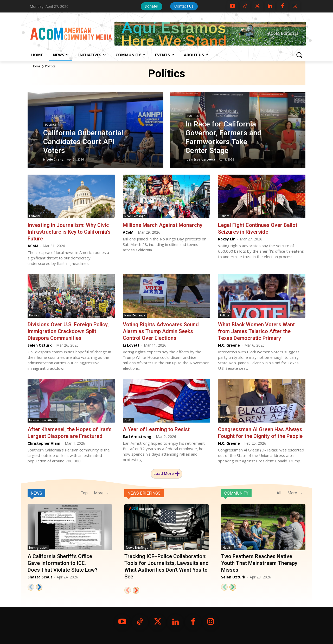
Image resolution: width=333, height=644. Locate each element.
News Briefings (144, 493)
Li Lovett (131, 345)
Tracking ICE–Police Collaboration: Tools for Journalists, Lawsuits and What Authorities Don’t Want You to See (166, 566)
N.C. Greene (229, 345)
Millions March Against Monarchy (163, 225)
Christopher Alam (44, 443)
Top (84, 493)
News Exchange (135, 216)
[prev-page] (31, 587)
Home (36, 66)
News (36, 493)
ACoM (33, 246)
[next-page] (39, 587)
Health (228, 548)
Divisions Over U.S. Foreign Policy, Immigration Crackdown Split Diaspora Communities (68, 331)
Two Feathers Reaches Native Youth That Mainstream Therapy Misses (259, 563)
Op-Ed (128, 420)
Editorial (35, 216)
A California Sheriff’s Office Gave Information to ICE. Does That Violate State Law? (62, 563)
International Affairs (43, 420)
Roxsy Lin (227, 239)
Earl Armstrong (137, 436)
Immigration (38, 548)
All (279, 493)
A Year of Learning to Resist (156, 429)
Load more (166, 474)
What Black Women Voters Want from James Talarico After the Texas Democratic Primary (256, 331)
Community (236, 493)
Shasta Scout (40, 577)
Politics (51, 125)
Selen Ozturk (40, 345)
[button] (299, 55)
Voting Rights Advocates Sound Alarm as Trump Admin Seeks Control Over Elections (161, 331)
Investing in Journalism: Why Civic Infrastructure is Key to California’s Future (69, 232)
